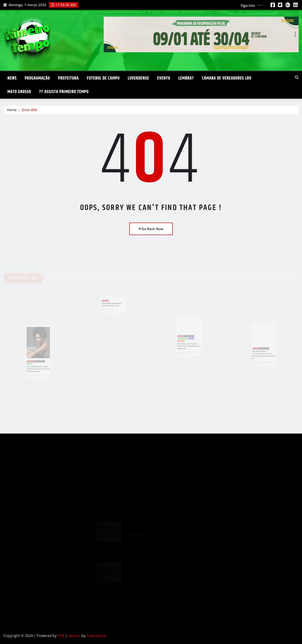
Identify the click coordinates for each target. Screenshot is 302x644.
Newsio (74, 636)
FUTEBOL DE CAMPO (103, 78)
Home (12, 110)
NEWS (12, 78)
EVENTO (164, 78)
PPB (61, 636)
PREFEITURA (68, 78)
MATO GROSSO (19, 92)
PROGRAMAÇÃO (37, 78)
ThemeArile (96, 636)
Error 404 (29, 110)
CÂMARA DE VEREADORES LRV (227, 78)
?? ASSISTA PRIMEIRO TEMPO (64, 92)
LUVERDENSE (138, 78)
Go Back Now (151, 229)
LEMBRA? (186, 78)
